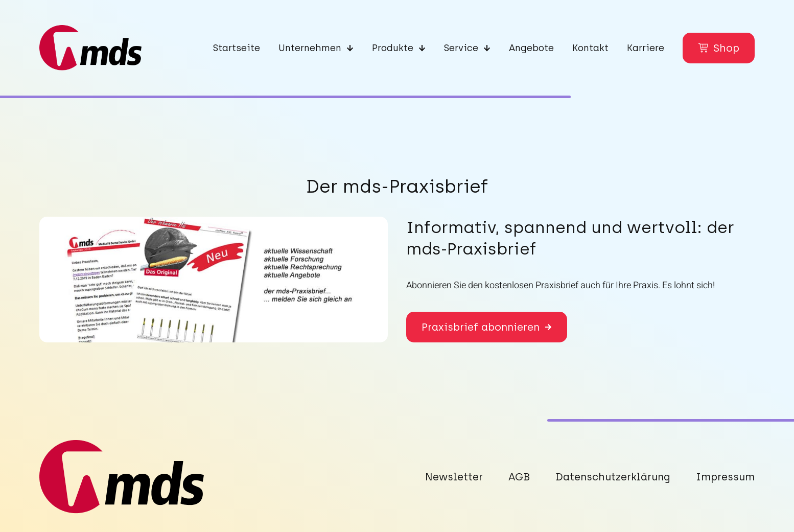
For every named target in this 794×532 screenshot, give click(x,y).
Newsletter (454, 477)
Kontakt (590, 48)
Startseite (237, 48)
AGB (519, 477)
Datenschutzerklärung (613, 477)
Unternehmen (316, 48)
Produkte (399, 48)
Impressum (725, 477)
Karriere (646, 48)
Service (467, 48)
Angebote (531, 48)
